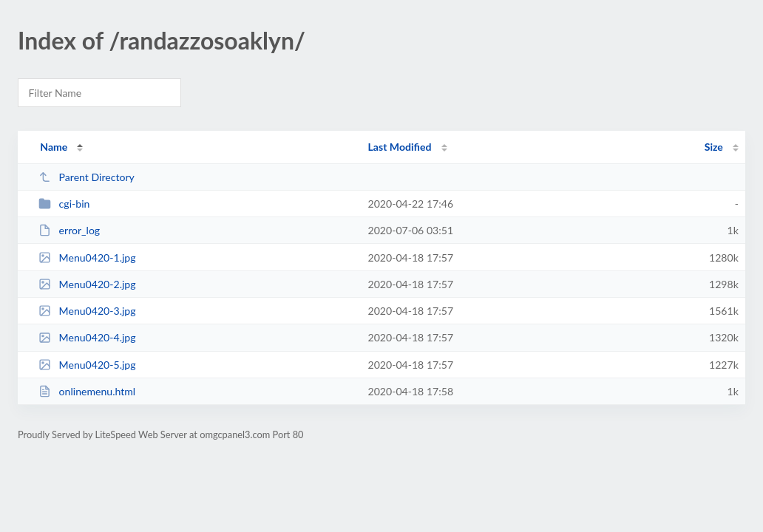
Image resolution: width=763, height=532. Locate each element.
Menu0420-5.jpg (87, 365)
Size (714, 147)
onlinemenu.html (87, 391)
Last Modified (400, 147)
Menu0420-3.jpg (87, 311)
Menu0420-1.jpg (87, 258)
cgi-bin (64, 204)
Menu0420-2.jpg (87, 284)
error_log (69, 230)
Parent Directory (87, 177)
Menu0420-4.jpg (87, 337)
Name (54, 147)
